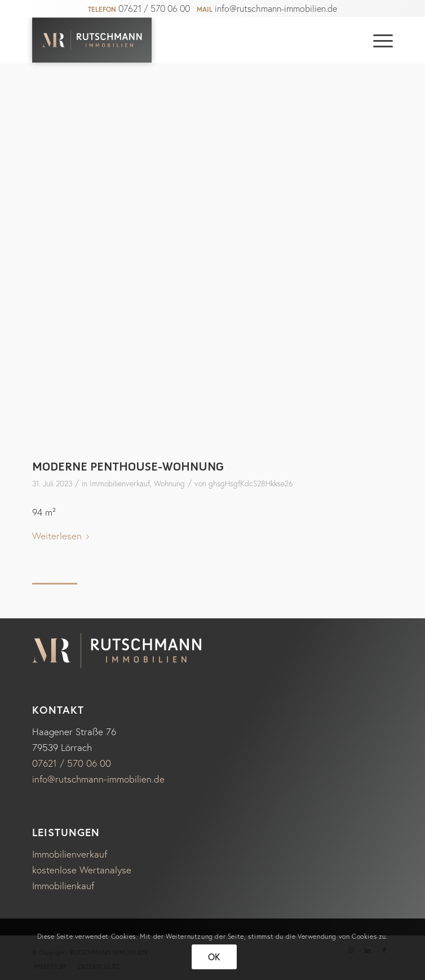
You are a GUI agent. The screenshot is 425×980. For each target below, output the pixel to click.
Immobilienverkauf (120, 484)
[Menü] (377, 40)
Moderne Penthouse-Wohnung (128, 466)
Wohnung (169, 484)
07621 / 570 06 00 (154, 8)
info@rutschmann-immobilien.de (276, 8)
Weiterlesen (63, 536)
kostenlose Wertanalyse (82, 870)
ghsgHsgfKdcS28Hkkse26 (251, 484)
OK (214, 957)
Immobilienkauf (63, 885)
